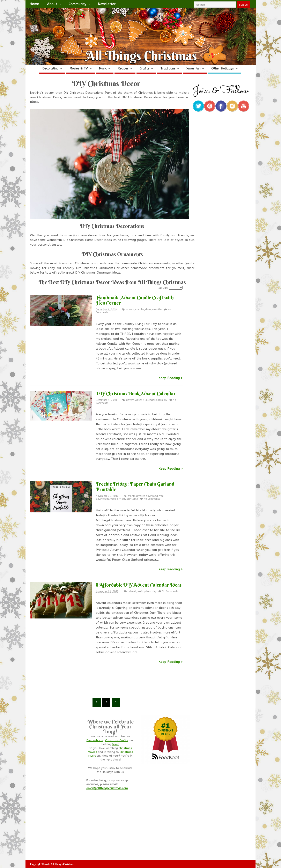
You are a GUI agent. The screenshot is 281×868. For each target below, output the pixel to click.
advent (130, 310)
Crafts (144, 68)
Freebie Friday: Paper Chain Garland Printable (135, 487)
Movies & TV (79, 68)
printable (132, 499)
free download (149, 496)
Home (34, 4)
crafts (131, 496)
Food (115, 744)
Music (103, 68)
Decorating (50, 68)
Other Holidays (223, 68)
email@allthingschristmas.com (107, 788)
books (159, 400)
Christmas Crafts (117, 740)
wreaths (157, 310)
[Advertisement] (106, 684)
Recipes (123, 68)
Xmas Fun (193, 68)
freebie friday (118, 499)
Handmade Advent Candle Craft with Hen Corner (135, 300)
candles (140, 310)
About (52, 4)
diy (165, 400)
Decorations (95, 740)
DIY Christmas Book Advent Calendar (136, 393)
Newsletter (107, 4)
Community (77, 4)
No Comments (152, 499)
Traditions (168, 68)
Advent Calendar (145, 400)
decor (148, 310)
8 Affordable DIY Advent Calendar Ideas (139, 585)
